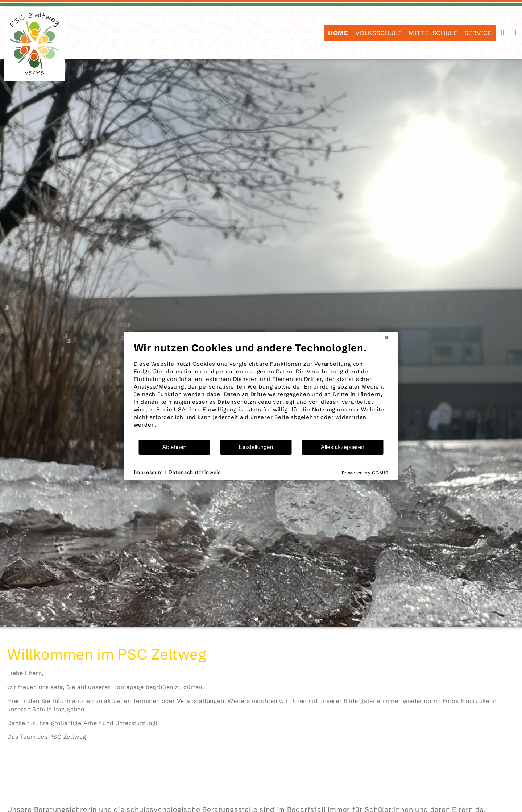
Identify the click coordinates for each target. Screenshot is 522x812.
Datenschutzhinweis (195, 472)
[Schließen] (387, 338)
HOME (338, 33)
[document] (261, 390)
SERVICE (478, 33)
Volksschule (378, 33)
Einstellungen (256, 447)
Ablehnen (175, 447)
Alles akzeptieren (343, 447)
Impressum (148, 472)
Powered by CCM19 (365, 473)
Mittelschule (433, 33)
